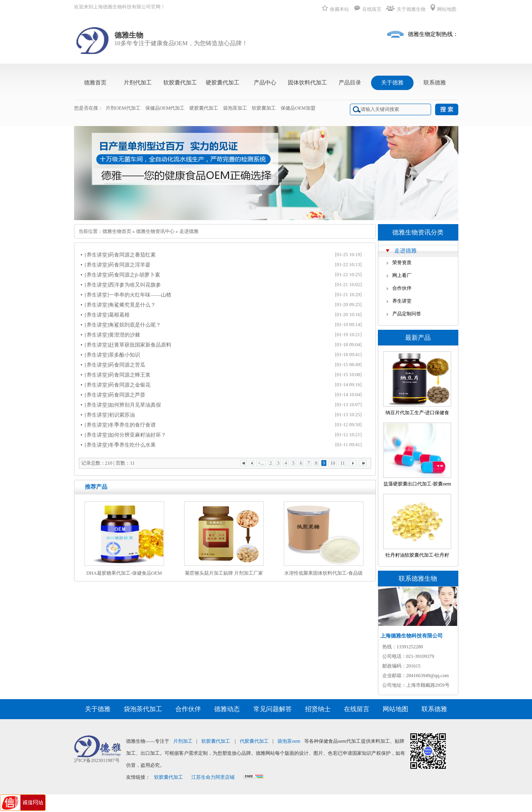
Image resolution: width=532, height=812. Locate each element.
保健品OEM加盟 (298, 108)
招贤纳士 (318, 709)
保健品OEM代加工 (165, 108)
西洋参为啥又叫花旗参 (135, 285)
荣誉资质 (402, 263)
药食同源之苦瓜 (127, 365)
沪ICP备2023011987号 (97, 760)
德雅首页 (95, 83)
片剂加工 (183, 741)
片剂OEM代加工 (123, 108)
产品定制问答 (407, 314)
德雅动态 (227, 709)
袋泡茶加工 (235, 108)
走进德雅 (189, 231)
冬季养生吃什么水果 (132, 445)
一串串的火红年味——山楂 (140, 295)
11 (343, 463)
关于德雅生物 (406, 9)
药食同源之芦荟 (127, 395)
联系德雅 (435, 83)
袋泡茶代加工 (143, 709)
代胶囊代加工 (254, 741)
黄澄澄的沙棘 (124, 335)
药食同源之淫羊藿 (130, 265)
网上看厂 (402, 275)
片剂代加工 (138, 83)
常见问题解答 (273, 709)
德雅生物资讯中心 (155, 231)
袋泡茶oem (289, 741)
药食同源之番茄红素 (132, 255)
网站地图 (443, 9)
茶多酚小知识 (124, 355)
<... (261, 463)
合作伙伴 (402, 288)
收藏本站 (335, 9)
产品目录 (350, 83)
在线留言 (368, 9)
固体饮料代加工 (307, 83)
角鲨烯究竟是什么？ (132, 305)
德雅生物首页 (117, 231)
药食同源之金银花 (130, 385)
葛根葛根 (119, 315)
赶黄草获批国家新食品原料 (140, 345)
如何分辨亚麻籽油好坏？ (138, 435)
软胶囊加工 (264, 108)
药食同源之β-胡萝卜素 (135, 275)
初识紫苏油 (122, 415)
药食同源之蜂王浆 (130, 375)
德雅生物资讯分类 (418, 232)
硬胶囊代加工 (223, 83)
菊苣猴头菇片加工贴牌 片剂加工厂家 (224, 573)
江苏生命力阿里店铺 (213, 777)
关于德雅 (392, 83)
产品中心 (265, 83)
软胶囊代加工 (180, 83)
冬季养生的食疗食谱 (132, 425)
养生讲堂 (402, 301)
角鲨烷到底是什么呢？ (135, 325)
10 (333, 463)
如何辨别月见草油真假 (135, 405)
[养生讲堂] (97, 255)
